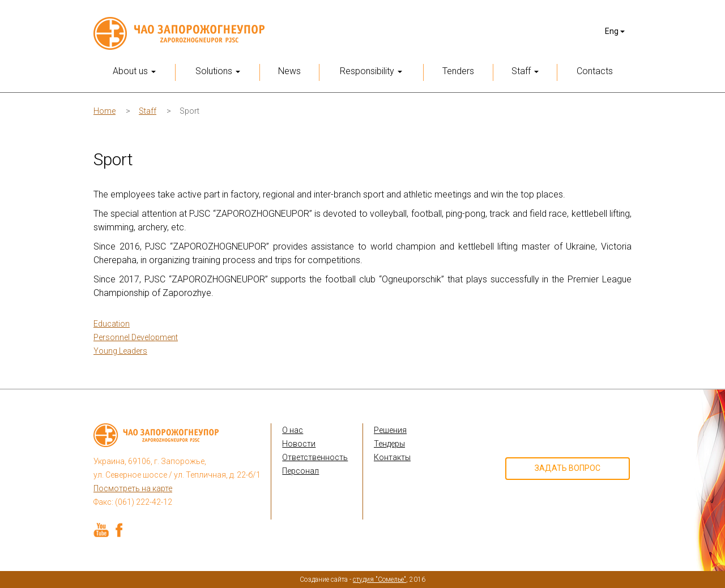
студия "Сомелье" (379, 580)
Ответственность (315, 457)
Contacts (595, 71)
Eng (615, 31)
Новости (299, 444)
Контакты (392, 457)
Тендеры (389, 444)
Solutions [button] (218, 71)
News (289, 71)
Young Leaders (120, 351)
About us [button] (134, 71)
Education (112, 324)
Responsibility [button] (371, 71)
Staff (148, 111)
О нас (293, 430)
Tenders (458, 71)
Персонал (300, 471)
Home (105, 111)
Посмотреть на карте (133, 488)
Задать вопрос (568, 468)
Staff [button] (525, 71)
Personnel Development (136, 337)
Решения (390, 430)
